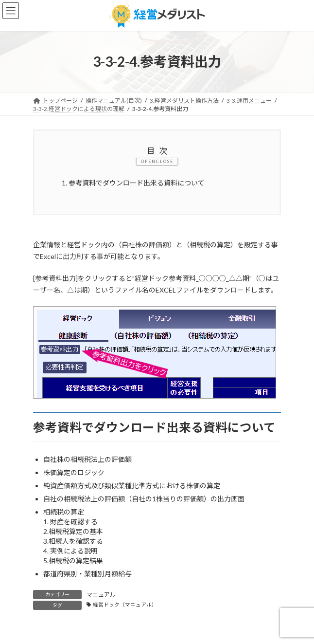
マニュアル (101, 595)
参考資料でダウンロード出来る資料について (133, 183)
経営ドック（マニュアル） (125, 605)
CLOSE (165, 161)
